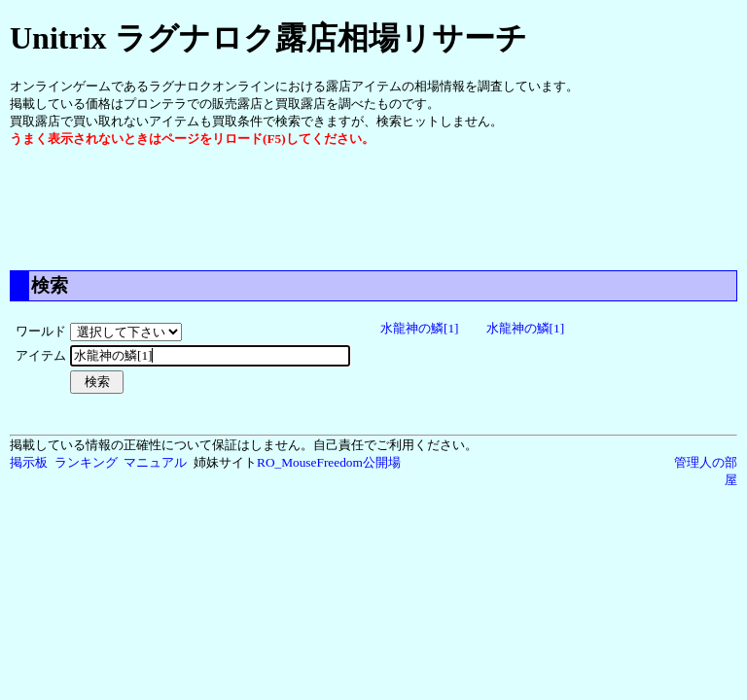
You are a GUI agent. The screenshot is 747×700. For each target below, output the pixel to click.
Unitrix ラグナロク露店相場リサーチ (268, 38)
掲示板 (29, 462)
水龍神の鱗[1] (420, 328)
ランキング (86, 462)
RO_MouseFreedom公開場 (329, 462)
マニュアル (155, 462)
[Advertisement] (364, 207)
